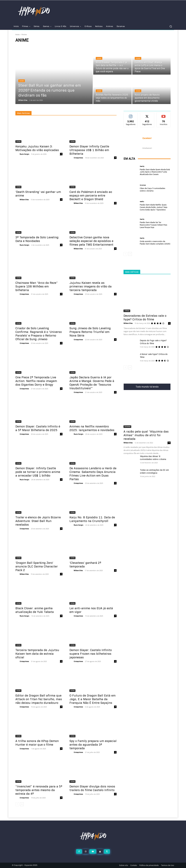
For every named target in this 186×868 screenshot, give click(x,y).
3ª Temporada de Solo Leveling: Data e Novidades (37, 239)
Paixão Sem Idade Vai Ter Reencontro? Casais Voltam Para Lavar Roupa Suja (153, 225)
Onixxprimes (78, 158)
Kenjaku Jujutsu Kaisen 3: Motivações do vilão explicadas (37, 148)
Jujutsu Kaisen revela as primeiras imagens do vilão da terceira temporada (91, 286)
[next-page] (22, 804)
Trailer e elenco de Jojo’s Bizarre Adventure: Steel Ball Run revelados (38, 521)
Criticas (127, 311)
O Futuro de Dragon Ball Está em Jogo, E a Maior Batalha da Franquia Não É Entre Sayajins (92, 699)
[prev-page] (17, 804)
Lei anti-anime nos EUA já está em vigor (91, 610)
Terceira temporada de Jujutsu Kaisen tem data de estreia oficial (37, 654)
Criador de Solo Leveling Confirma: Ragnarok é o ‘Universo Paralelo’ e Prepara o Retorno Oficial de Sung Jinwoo (39, 334)
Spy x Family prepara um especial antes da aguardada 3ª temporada (93, 745)
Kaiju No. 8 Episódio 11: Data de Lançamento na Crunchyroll (92, 519)
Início (18, 34)
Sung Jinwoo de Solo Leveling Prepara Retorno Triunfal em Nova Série (90, 332)
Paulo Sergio (24, 154)
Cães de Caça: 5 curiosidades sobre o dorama (153, 189)
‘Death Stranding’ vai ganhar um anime (38, 194)
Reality (142, 166)
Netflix (142, 202)
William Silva (24, 200)
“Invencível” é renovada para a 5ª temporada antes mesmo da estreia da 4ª (39, 790)
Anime (22, 81)
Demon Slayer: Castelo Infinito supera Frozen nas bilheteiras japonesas (91, 654)
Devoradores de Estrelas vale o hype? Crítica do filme (145, 318)
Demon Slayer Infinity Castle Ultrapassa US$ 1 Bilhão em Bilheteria (89, 150)
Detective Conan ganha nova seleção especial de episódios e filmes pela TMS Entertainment (91, 241)
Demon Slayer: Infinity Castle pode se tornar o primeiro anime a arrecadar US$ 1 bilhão (38, 472)
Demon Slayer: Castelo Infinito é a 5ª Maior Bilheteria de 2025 (38, 428)
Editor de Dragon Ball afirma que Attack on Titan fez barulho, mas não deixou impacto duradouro (39, 699)
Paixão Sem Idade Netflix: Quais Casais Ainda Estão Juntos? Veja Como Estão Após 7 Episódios (154, 207)
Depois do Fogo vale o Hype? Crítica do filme (153, 342)
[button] (171, 26)
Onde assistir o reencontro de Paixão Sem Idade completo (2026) (155, 242)
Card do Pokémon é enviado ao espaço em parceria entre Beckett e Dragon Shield (91, 196)
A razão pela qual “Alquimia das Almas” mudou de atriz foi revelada (146, 435)
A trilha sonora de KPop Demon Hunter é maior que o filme (37, 743)
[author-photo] (17, 154)
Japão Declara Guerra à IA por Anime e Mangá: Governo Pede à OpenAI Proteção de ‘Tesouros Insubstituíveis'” (92, 383)
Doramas (143, 185)
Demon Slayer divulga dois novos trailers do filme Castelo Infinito (92, 788)
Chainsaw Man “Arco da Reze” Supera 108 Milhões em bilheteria (37, 286)
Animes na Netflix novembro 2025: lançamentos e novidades (92, 428)
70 (169, 443)
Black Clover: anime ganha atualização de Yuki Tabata (35, 610)
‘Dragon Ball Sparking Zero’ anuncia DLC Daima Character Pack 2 (37, 566)
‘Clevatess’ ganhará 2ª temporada (85, 565)
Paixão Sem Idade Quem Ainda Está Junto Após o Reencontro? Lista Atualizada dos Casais (155, 172)
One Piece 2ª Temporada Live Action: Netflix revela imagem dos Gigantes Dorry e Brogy (36, 381)
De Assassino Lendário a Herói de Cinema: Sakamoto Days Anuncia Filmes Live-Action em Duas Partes (93, 474)
